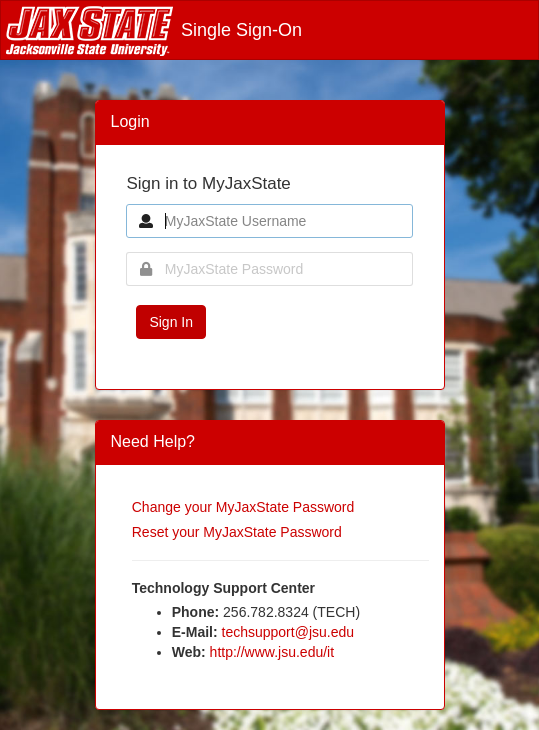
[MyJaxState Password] (269, 269)
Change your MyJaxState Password (243, 507)
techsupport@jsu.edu (288, 632)
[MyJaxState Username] (269, 221)
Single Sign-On (154, 30)
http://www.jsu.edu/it (272, 652)
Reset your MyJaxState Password (237, 532)
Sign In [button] (171, 322)
